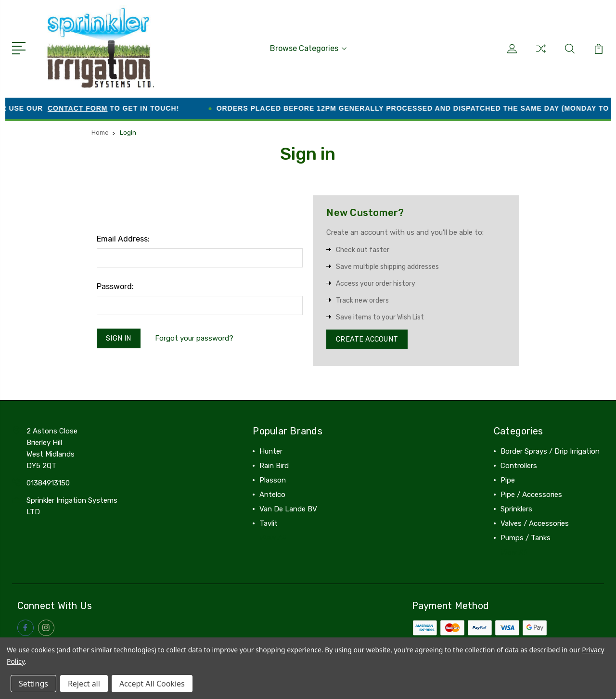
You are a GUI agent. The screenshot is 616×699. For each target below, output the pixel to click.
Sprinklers (516, 509)
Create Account (368, 339)
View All (273, 538)
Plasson (273, 481)
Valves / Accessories (535, 524)
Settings (33, 684)
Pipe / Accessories (531, 495)
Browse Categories (308, 48)
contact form (91, 107)
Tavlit (269, 524)
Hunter (271, 452)
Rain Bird (274, 466)
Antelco (272, 495)
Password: (115, 286)
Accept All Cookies (152, 684)
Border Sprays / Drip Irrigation (550, 452)
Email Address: (123, 238)
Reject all (84, 684)
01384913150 (48, 483)
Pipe (508, 481)
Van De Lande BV (288, 509)
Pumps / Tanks (526, 538)
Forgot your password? (196, 338)
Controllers (519, 466)
